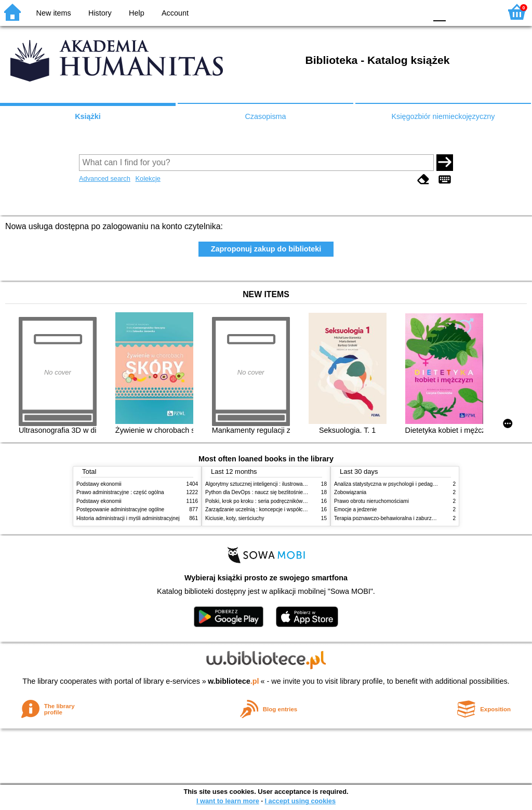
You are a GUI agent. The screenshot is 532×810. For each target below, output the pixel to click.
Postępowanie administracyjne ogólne (120, 509)
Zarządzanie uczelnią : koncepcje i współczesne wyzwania (273, 509)
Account (175, 13)
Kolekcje (148, 178)
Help (137, 13)
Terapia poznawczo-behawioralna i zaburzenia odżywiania (401, 518)
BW (374, 12)
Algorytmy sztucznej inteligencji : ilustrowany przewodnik (271, 484)
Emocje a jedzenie (355, 509)
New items (54, 13)
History (100, 13)
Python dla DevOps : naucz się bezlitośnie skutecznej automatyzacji (284, 492)
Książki (88, 116)
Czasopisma (265, 116)
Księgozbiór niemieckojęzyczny (443, 116)
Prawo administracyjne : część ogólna (120, 492)
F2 (481, 12)
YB (394, 12)
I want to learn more (228, 801)
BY (415, 12)
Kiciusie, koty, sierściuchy (235, 518)
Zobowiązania (350, 492)
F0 (439, 12)
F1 (457, 12)
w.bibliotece (234, 681)
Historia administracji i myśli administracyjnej (128, 518)
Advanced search (105, 178)
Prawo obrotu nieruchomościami (371, 501)
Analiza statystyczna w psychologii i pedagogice (390, 484)
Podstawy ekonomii (99, 484)
